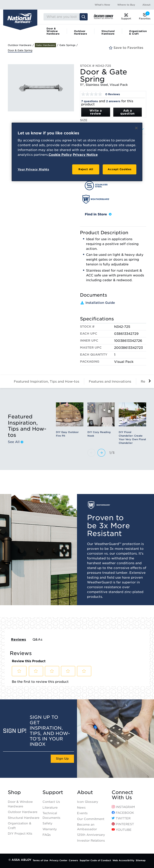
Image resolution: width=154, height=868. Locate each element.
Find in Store (98, 214)
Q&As (37, 639)
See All (16, 442)
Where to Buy (126, 5)
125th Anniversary (91, 835)
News (81, 808)
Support (53, 792)
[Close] (136, 128)
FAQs (47, 835)
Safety (47, 823)
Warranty (50, 829)
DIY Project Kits (20, 834)
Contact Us (51, 802)
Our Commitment (91, 819)
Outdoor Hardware (81, 32)
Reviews (19, 639)
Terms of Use (40, 860)
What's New (102, 5)
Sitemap (141, 860)
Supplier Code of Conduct (95, 860)
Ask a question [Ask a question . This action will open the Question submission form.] (127, 112)
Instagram (123, 807)
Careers (73, 860)
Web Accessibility (123, 860)
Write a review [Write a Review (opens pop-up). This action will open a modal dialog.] (96, 112)
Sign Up (62, 759)
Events (82, 813)
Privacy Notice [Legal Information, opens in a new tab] (85, 155)
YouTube (122, 830)
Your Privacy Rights (33, 169)
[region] (77, 152)
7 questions (90, 101)
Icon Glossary (88, 802)
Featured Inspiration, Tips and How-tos (47, 381)
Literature (50, 808)
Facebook (123, 813)
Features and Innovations (110, 381)
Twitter (121, 818)
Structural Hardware (108, 32)
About (146, 5)
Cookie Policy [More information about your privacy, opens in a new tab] (60, 155)
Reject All (86, 169)
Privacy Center (58, 860)
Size (84, 120)
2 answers (113, 101)
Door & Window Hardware (53, 31)
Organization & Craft (138, 32)
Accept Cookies (120, 169)
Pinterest (123, 824)
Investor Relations (91, 841)
